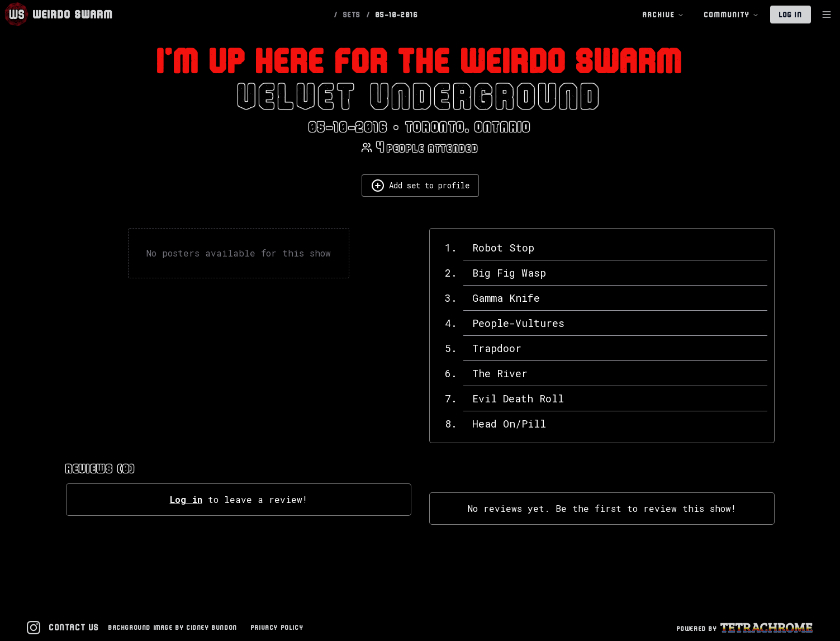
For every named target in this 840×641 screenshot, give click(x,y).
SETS (352, 15)
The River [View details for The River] (500, 373)
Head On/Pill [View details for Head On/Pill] (509, 424)
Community (732, 15)
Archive (663, 15)
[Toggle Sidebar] (827, 15)
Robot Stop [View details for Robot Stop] (503, 248)
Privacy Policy (277, 627)
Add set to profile (420, 186)
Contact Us (74, 627)
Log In (791, 15)
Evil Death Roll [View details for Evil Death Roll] (518, 398)
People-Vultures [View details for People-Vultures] (518, 323)
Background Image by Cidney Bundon (173, 627)
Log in (186, 499)
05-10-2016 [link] (397, 15)
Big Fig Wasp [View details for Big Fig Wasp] (509, 273)
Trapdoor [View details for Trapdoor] (497, 348)
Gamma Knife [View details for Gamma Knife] (506, 298)
